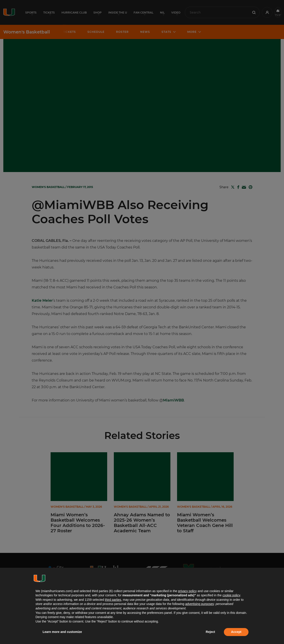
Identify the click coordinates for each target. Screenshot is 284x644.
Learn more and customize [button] (62, 632)
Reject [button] (210, 632)
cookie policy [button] (231, 595)
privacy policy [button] (187, 591)
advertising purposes (200, 604)
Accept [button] (236, 632)
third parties (113, 600)
